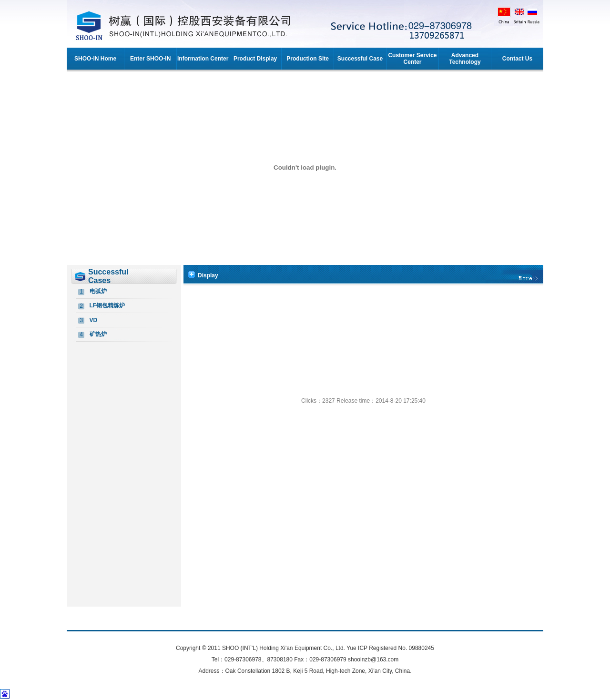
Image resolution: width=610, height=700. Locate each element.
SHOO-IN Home (95, 59)
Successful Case (360, 59)
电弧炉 (98, 291)
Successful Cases (108, 276)
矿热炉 (98, 334)
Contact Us (517, 59)
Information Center (203, 59)
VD (94, 320)
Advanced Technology (465, 59)
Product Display (255, 59)
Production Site (308, 59)
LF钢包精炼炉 (107, 305)
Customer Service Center (412, 59)
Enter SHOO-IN (150, 59)
